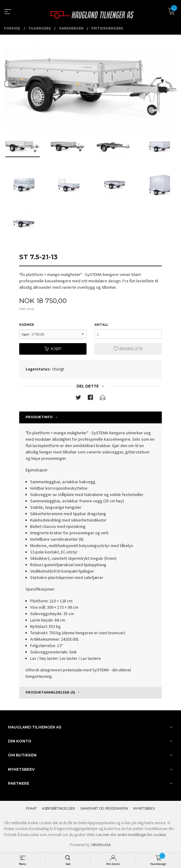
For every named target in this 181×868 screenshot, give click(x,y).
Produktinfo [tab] (39, 417)
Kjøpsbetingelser (59, 809)
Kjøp (53, 349)
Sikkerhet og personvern (104, 809)
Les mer (103, 835)
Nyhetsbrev (144, 809)
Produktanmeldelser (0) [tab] (50, 692)
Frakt (31, 809)
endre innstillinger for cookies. (142, 835)
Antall (101, 325)
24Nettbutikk (101, 845)
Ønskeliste (128, 349)
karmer (27, 325)
